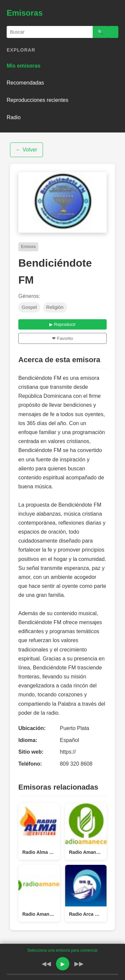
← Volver (26, 150)
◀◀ (46, 964)
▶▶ (79, 964)
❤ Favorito (62, 338)
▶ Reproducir (62, 324)
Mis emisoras (23, 66)
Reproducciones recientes (37, 100)
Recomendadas (25, 83)
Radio (14, 117)
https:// (68, 752)
